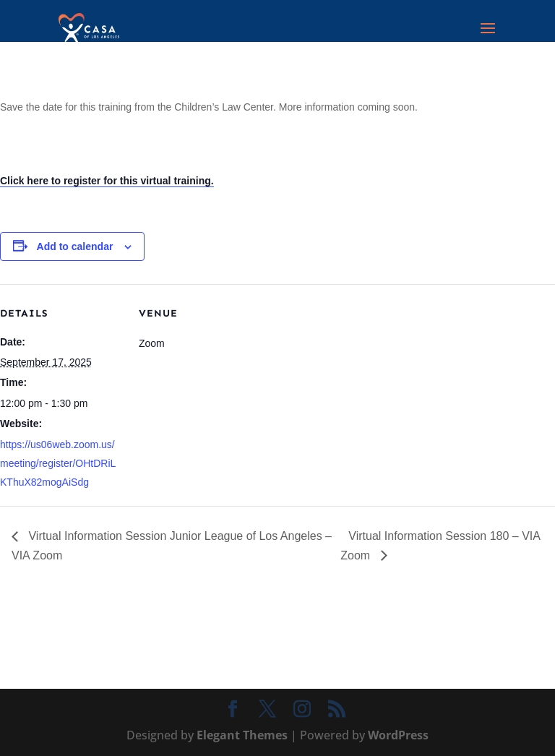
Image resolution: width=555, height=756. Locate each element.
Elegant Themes (242, 735)
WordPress (398, 735)
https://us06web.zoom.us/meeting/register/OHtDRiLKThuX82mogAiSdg (58, 463)
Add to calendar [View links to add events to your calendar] (75, 246)
